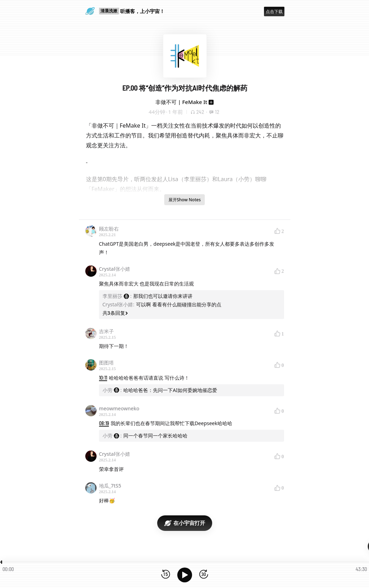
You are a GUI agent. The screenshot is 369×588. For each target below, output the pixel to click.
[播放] (185, 575)
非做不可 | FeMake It (181, 102)
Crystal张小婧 (115, 269)
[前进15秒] (204, 575)
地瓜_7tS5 (110, 486)
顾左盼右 (109, 229)
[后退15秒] (166, 575)
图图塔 (106, 363)
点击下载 (274, 11)
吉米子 (106, 331)
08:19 (104, 423)
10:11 (103, 378)
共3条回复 (115, 313)
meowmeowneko (119, 408)
